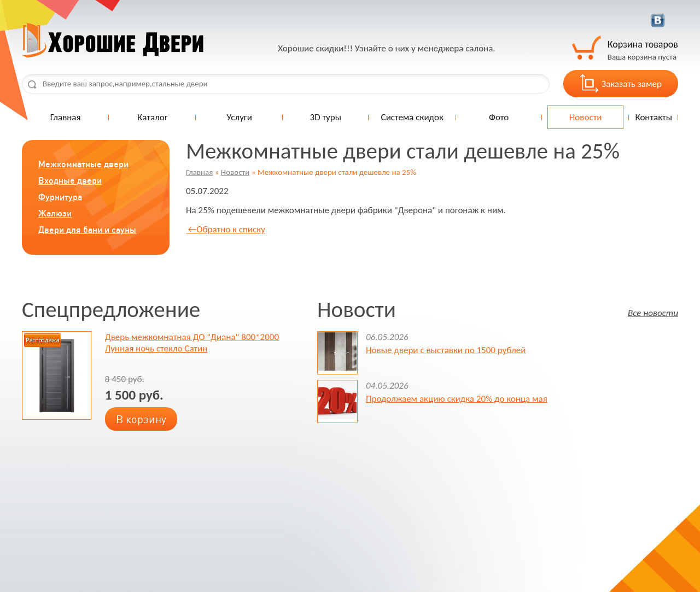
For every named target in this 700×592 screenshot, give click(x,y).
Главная (66, 117)
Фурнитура (60, 197)
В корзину (141, 419)
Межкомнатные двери (83, 164)
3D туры (326, 117)
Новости (586, 117)
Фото (499, 117)
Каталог (153, 117)
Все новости (653, 312)
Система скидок (412, 117)
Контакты (654, 117)
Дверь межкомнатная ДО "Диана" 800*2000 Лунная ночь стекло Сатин (192, 343)
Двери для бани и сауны (87, 230)
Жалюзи (55, 213)
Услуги (239, 117)
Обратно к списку (226, 229)
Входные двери (70, 180)
